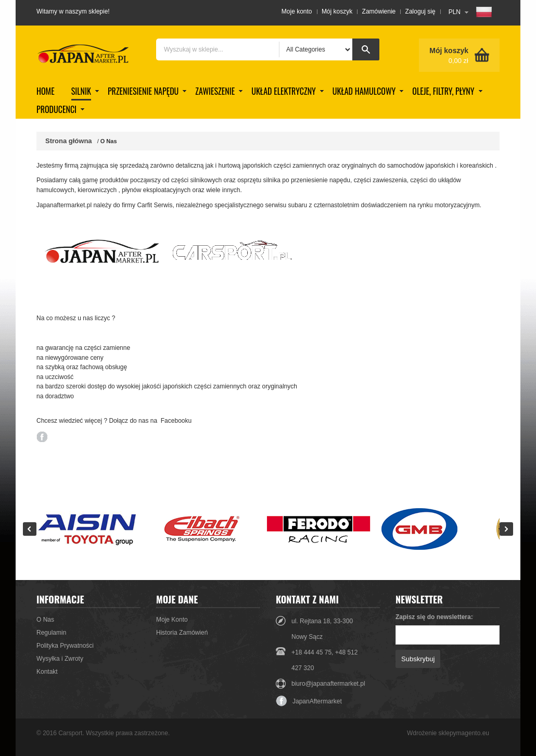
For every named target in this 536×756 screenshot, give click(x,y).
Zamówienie (379, 11)
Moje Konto (172, 620)
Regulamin (51, 633)
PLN (455, 12)
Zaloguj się (420, 11)
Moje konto (297, 11)
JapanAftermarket (309, 701)
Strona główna (69, 141)
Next (506, 529)
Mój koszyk (337, 11)
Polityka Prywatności (65, 646)
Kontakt (47, 672)
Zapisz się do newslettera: (434, 617)
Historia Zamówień (182, 633)
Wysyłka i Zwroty (60, 659)
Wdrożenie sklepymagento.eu (448, 733)
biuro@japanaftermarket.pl (328, 684)
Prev (30, 529)
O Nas (45, 620)
